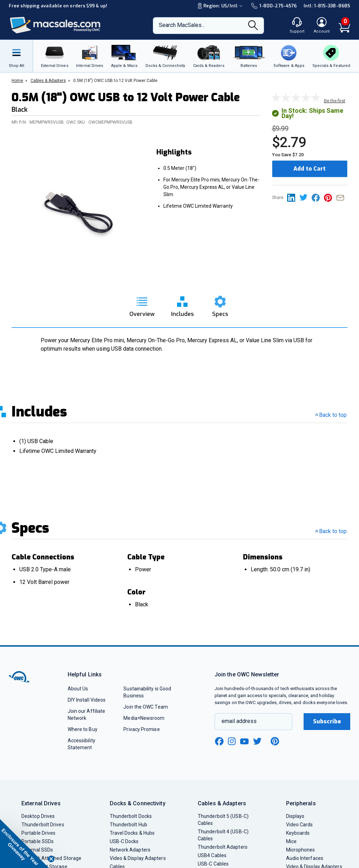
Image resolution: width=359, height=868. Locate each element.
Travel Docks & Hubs (132, 833)
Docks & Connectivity (138, 803)
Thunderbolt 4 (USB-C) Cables (223, 835)
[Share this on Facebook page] (318, 197)
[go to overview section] (142, 304)
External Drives (41, 803)
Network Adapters (130, 850)
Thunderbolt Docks (131, 816)
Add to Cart (310, 169)
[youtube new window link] (244, 741)
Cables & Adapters (222, 803)
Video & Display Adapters (138, 858)
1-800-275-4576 (274, 6)
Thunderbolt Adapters (223, 847)
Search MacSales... (182, 25)
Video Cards (300, 825)
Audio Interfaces (305, 858)
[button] (25, 843)
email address (239, 721)
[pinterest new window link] (275, 741)
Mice (291, 841)
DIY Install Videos (87, 700)
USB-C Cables (213, 864)
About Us (78, 689)
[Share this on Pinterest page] (330, 197)
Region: (221, 6)
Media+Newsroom (144, 718)
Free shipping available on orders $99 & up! (58, 6)
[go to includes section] (182, 304)
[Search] (253, 26)
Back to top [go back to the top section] (331, 415)
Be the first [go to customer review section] (335, 101)
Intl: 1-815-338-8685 (327, 6)
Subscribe (327, 721)
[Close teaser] (51, 859)
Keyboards (298, 833)
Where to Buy (83, 729)
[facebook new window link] (219, 742)
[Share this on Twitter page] (306, 197)
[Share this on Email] (342, 197)
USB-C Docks (124, 841)
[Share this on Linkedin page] (293, 197)
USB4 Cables (212, 855)
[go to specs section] (220, 304)
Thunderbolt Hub (128, 825)
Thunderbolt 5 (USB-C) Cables (223, 820)
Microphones (301, 850)
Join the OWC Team (146, 707)
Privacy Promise (141, 729)
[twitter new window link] (258, 740)
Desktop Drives (38, 816)
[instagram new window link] (232, 741)
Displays (295, 816)
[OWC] (55, 25)
